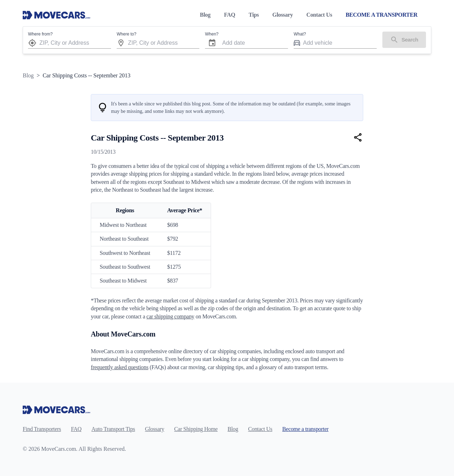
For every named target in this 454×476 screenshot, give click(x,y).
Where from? (40, 34)
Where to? (126, 34)
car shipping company (170, 316)
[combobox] (75, 43)
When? (212, 34)
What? (300, 34)
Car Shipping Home (196, 429)
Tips (254, 15)
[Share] (358, 137)
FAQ (229, 15)
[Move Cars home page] (57, 15)
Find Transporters (42, 429)
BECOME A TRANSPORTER (381, 15)
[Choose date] (212, 43)
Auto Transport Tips (113, 429)
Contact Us (319, 15)
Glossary (283, 15)
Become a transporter (305, 429)
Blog (205, 15)
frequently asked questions (120, 367)
